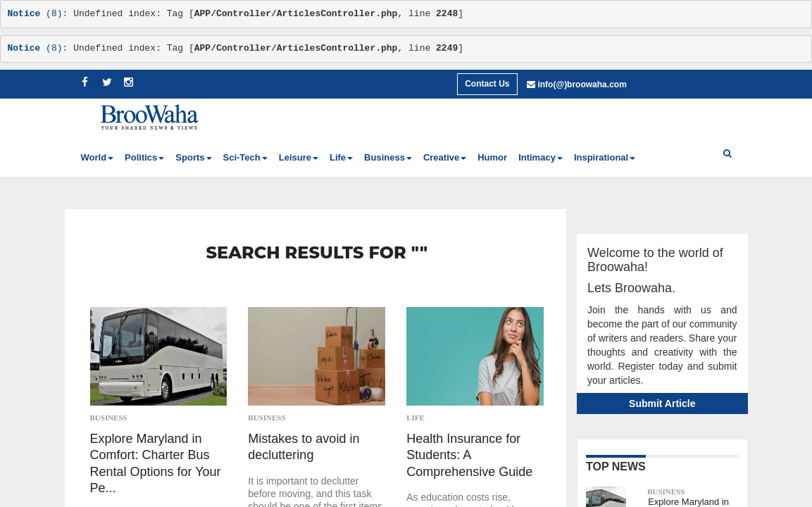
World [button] (98, 157)
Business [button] (388, 157)
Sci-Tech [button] (245, 157)
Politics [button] (144, 157)
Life (416, 418)
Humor (492, 157)
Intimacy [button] (541, 157)
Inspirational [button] (605, 157)
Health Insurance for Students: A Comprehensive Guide (469, 455)
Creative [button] (445, 157)
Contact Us (487, 84)
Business (109, 418)
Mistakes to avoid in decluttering (304, 447)
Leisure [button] (299, 157)
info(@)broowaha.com (582, 84)
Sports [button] (193, 157)
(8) (35, 14)
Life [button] (341, 157)
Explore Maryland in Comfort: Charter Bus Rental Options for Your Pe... (156, 463)
